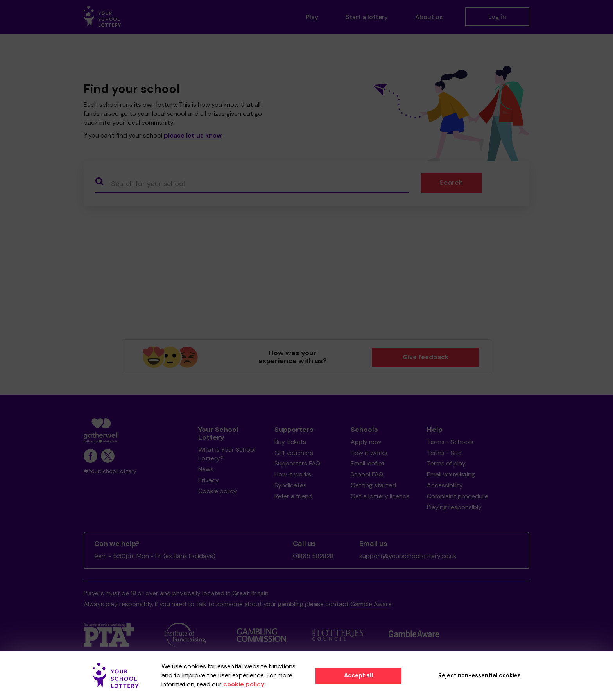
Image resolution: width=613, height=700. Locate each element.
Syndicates (290, 485)
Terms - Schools (450, 442)
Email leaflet (368, 463)
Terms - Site (444, 453)
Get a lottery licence (380, 496)
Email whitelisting (451, 474)
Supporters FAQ (297, 463)
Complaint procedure (458, 496)
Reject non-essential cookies (479, 675)
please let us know (193, 135)
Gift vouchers (294, 453)
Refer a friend (293, 496)
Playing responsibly (454, 507)
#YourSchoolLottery (110, 471)
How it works (293, 474)
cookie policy (244, 684)
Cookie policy (218, 491)
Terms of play (446, 463)
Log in (497, 17)
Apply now (366, 442)
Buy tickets (290, 442)
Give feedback (426, 357)
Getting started (373, 485)
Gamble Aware (371, 604)
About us (429, 17)
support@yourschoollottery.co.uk (408, 556)
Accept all (358, 675)
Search (451, 183)
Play (312, 17)
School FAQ (367, 474)
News (206, 469)
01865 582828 (313, 556)
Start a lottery (367, 17)
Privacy (209, 480)
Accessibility (445, 485)
